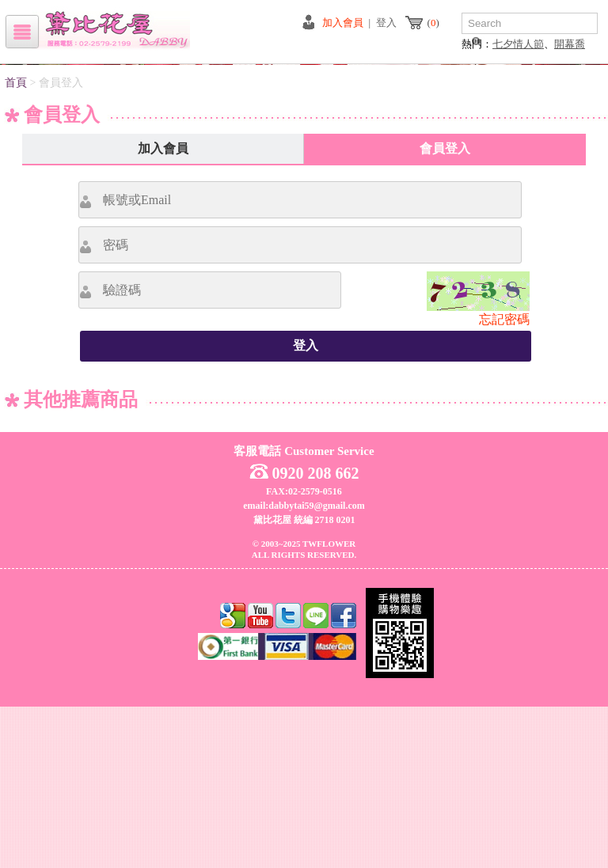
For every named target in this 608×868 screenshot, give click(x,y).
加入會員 (343, 23)
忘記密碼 (504, 481)
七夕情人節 (518, 44)
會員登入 (445, 310)
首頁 (16, 244)
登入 (386, 23)
